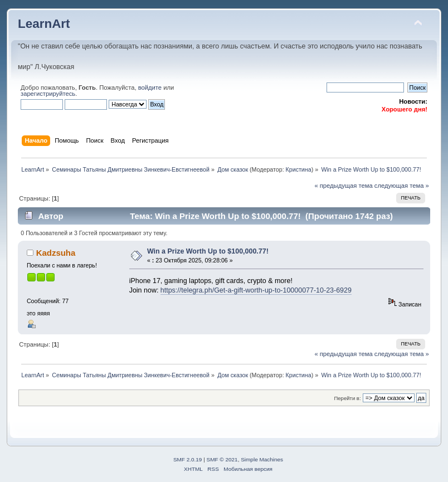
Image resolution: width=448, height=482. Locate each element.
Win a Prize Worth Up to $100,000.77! (208, 251)
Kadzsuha (56, 253)
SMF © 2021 (222, 459)
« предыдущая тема (343, 186)
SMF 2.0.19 (188, 459)
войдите (150, 87)
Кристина (299, 169)
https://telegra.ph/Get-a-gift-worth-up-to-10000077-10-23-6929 (256, 290)
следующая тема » (402, 186)
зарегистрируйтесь (48, 94)
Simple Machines (262, 459)
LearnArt (44, 24)
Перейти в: (347, 398)
